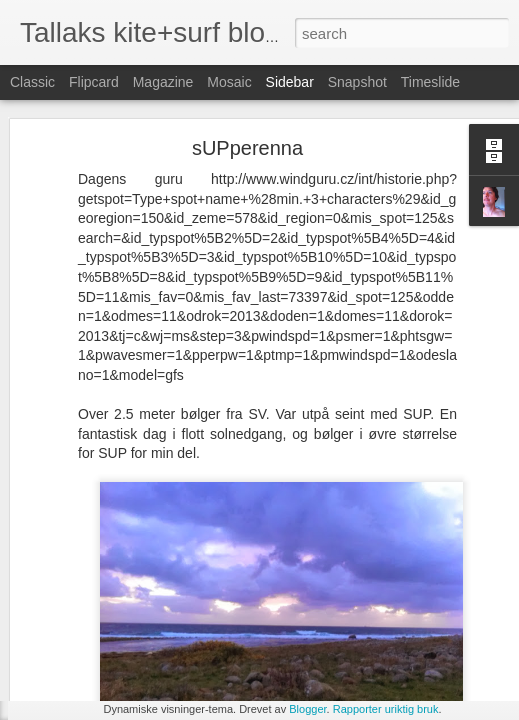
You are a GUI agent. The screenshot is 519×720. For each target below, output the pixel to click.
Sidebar (290, 82)
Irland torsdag (85, 662)
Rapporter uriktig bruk (386, 709)
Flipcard (94, 82)
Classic (32, 82)
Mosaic (229, 82)
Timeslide (430, 82)
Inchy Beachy (85, 617)
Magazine (163, 82)
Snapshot (357, 82)
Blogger (307, 709)
